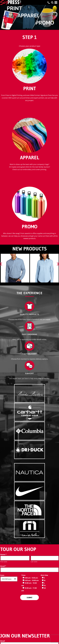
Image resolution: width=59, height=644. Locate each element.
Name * (3, 554)
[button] (52, 2)
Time (23, 575)
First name (4, 562)
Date (2, 575)
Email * (3, 566)
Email (3, 641)
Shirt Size (44, 575)
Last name (34, 562)
